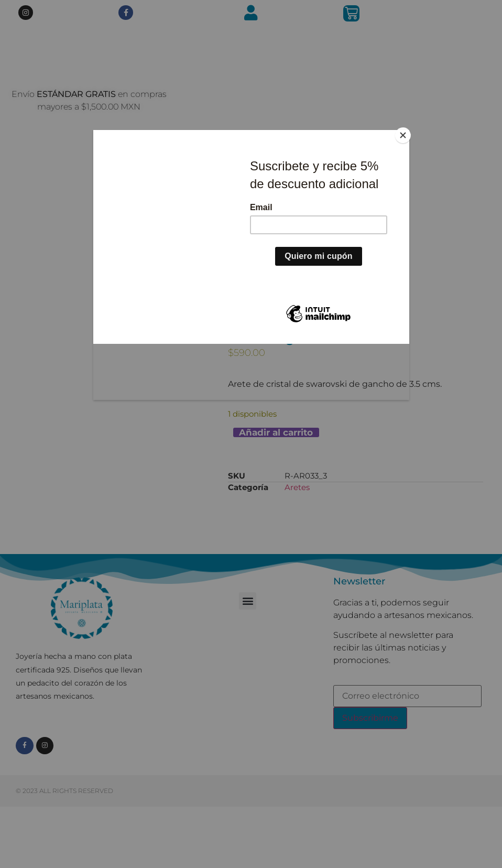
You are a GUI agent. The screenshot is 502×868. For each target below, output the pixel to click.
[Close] (407, 133)
